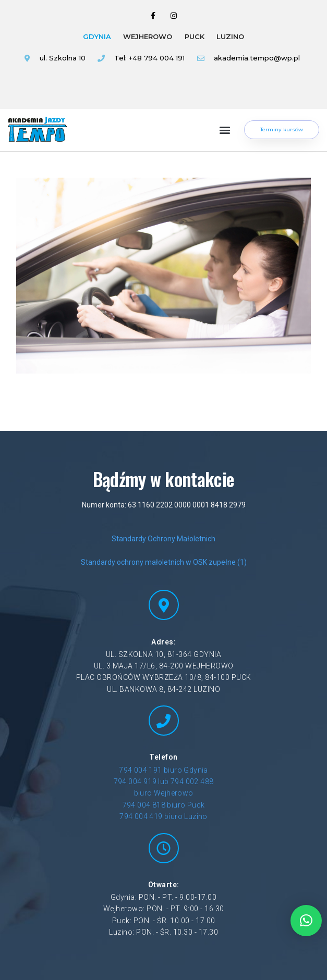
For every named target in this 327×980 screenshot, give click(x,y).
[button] (225, 130)
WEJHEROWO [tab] (148, 36)
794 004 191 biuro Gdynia (163, 770)
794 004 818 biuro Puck (164, 805)
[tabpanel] (160, 67)
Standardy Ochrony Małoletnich (163, 539)
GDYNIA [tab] (97, 36)
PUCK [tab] (195, 36)
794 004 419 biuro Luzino (163, 816)
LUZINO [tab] (230, 36)
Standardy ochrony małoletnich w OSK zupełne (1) (164, 562)
